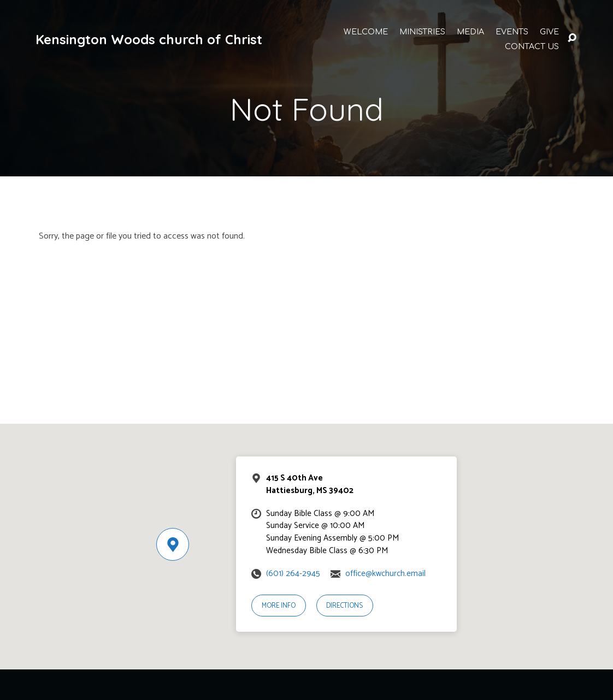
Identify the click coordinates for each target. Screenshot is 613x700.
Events (512, 32)
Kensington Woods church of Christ (149, 39)
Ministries (422, 32)
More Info (279, 606)
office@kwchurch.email (385, 574)
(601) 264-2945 (293, 574)
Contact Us (532, 46)
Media (470, 32)
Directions (344, 606)
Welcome (366, 32)
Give (549, 32)
